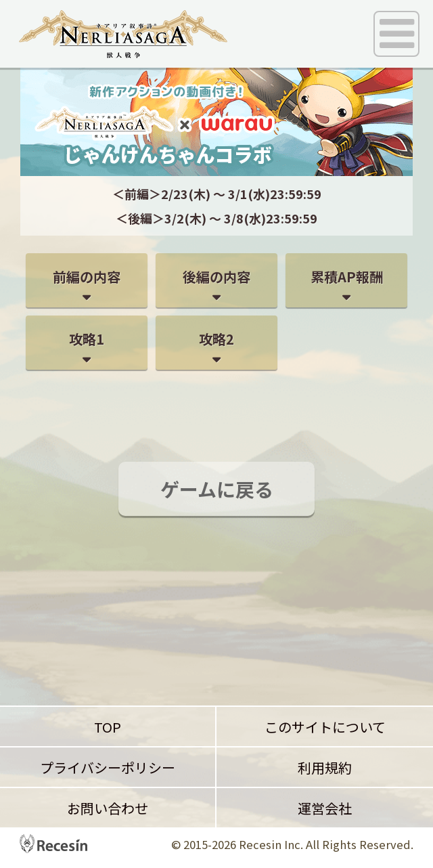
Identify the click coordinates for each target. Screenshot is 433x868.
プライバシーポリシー (108, 767)
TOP (108, 727)
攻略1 (87, 339)
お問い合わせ (108, 808)
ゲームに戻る (217, 489)
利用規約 (325, 767)
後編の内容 (216, 277)
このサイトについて (325, 727)
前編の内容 (87, 277)
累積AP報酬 (347, 277)
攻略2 (216, 339)
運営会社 (325, 808)
